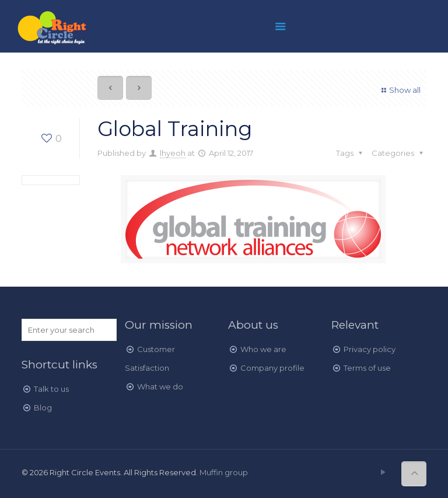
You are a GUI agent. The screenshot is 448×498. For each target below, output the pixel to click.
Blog (43, 408)
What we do (160, 386)
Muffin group (224, 472)
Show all (400, 90)
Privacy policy (370, 349)
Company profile (272, 368)
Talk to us (51, 389)
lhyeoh (173, 153)
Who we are (263, 349)
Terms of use (367, 368)
